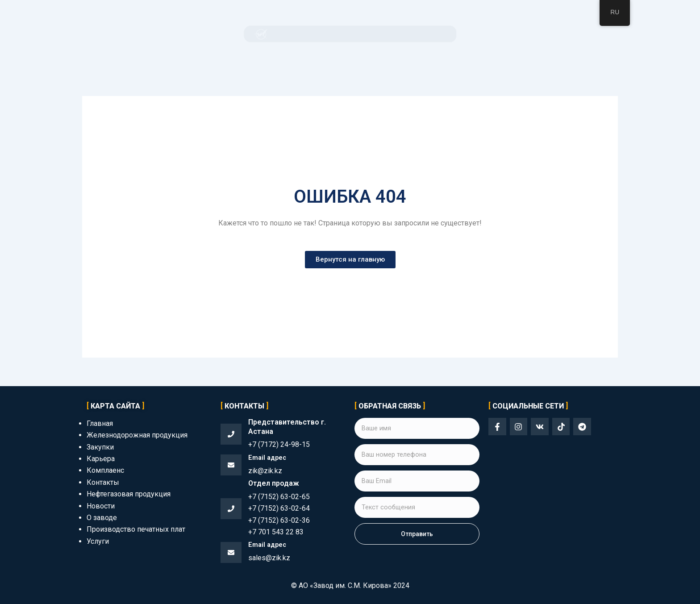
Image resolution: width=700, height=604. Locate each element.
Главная (212, 34)
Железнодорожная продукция (137, 435)
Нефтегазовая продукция (129, 494)
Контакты (487, 34)
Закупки (327, 34)
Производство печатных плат (136, 529)
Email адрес (269, 457)
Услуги (98, 541)
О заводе (247, 34)
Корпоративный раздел (428, 34)
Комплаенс (367, 34)
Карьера (101, 459)
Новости (101, 506)
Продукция (288, 34)
